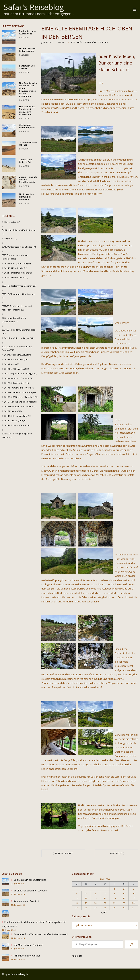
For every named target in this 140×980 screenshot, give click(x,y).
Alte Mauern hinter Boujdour (27, 126)
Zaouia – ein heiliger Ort (25, 161)
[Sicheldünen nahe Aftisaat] (5, 958)
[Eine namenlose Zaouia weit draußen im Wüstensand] (5, 937)
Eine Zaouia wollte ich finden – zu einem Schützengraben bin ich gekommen (28, 90)
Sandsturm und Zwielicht (27, 67)
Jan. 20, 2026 (24, 55)
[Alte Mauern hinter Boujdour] (5, 947)
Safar (61, 42)
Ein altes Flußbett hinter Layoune (28, 50)
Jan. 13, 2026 (24, 186)
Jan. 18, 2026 (24, 100)
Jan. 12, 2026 (24, 203)
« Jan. (104, 912)
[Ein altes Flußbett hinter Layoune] (5, 893)
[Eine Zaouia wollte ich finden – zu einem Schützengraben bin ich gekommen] (5, 914)
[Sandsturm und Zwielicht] (5, 903)
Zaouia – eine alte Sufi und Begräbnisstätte (28, 180)
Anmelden (77, 956)
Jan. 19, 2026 (24, 72)
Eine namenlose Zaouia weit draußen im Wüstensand (27, 111)
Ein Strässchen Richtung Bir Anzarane (27, 197)
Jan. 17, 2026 (24, 118)
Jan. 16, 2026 (24, 131)
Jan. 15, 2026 (24, 149)
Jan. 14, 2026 (24, 166)
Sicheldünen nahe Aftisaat (28, 144)
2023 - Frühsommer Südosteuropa (89, 42)
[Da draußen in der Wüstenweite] (5, 882)
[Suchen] (132, 944)
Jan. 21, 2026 (24, 38)
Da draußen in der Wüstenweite (28, 32)
